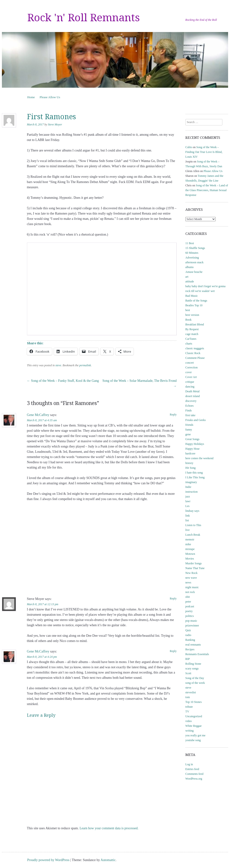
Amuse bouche (194, 272)
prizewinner (192, 625)
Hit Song (191, 468)
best (188, 310)
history (189, 463)
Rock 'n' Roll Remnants (84, 18)
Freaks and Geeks (196, 420)
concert (190, 363)
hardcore (190, 453)
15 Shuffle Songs (195, 248)
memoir (190, 539)
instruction (191, 492)
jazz (188, 496)
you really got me (195, 735)
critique (190, 382)
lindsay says (192, 511)
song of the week (195, 683)
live (188, 530)
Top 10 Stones (194, 702)
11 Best (190, 243)
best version (192, 315)
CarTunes (191, 339)
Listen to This (193, 525)
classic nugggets (195, 348)
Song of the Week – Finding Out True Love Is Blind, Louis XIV (204, 152)
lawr (188, 501)
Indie (188, 487)
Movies (190, 559)
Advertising (192, 258)
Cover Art (191, 377)
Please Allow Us (50, 97)
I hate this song (194, 473)
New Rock (191, 573)
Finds (189, 410)
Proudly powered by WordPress (48, 860)
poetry (189, 611)
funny (189, 430)
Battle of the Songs (196, 301)
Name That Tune (195, 568)
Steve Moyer (55, 124)
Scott (188, 673)
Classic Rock (193, 353)
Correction (191, 367)
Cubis (189, 147)
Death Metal (193, 391)
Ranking (190, 640)
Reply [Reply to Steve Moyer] (173, 598)
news (188, 582)
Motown (190, 554)
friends (189, 425)
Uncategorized (194, 716)
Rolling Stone (193, 664)
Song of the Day (195, 678)
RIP (188, 659)
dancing (190, 387)
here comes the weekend (199, 458)
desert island (193, 396)
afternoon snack (194, 262)
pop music (191, 621)
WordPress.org (194, 779)
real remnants (193, 645)
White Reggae (193, 726)
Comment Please (195, 358)
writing (190, 731)
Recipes (190, 649)
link (188, 516)
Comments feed (194, 774)
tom (188, 697)
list (187, 520)
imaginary (191, 482)
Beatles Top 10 (194, 305)
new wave (191, 578)
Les (187, 506)
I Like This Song (195, 477)
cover (189, 372)
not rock (190, 592)
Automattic (108, 860)
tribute (189, 707)
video (189, 721)
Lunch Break (193, 535)
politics (190, 616)
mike (188, 544)
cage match (192, 334)
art (187, 277)
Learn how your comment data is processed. (109, 828)
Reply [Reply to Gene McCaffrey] (173, 415)
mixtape (190, 549)
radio (188, 635)
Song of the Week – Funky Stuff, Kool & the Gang (63, 381)
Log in (189, 764)
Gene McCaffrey (38, 415)
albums (190, 267)
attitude (190, 281)
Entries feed (192, 769)
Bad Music (192, 296)
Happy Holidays (195, 444)
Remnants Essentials (197, 654)
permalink (85, 365)
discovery (191, 401)
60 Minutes (192, 253)
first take (190, 415)
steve (58, 365)
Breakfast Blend (195, 324)
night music (192, 587)
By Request (192, 329)
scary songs (192, 669)
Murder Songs (193, 563)
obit (188, 597)
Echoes (190, 406)
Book (188, 320)
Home (31, 97)
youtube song (193, 740)
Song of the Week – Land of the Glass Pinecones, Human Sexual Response (207, 190)
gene (188, 434)
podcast (190, 606)
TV (187, 712)
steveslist (191, 692)
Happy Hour (193, 449)
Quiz (188, 630)
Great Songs (192, 439)
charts (189, 344)
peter (188, 602)
